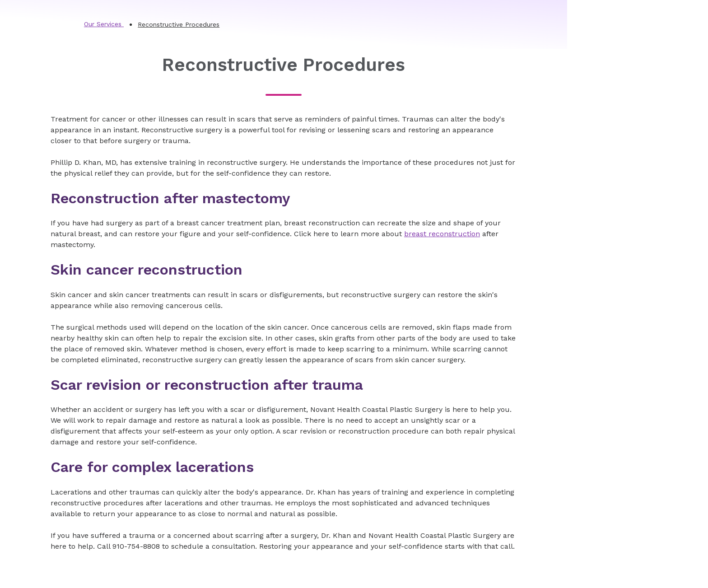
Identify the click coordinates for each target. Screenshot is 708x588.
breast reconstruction (442, 234)
